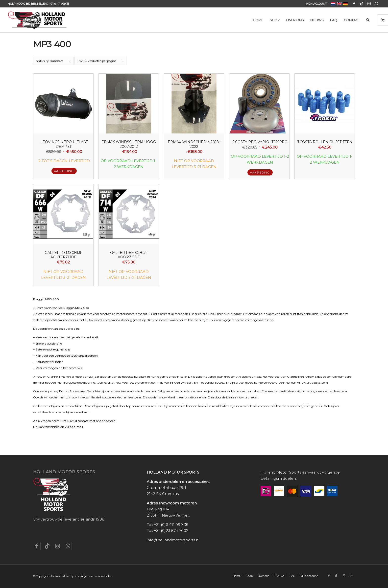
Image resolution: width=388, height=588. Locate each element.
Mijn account (316, 4)
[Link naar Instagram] (369, 4)
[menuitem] (315, 4)
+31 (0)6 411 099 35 (171, 525)
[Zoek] (368, 20)
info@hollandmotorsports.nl (173, 540)
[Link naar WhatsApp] (377, 4)
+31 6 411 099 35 (59, 4)
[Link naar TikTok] (362, 4)
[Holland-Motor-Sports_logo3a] (37, 20)
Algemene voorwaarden (97, 576)
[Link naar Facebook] (354, 4)
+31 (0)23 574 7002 (171, 531)
